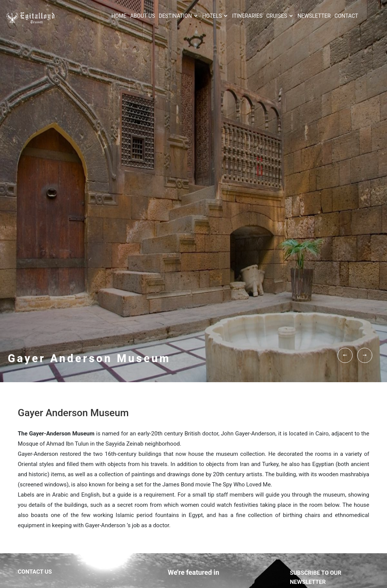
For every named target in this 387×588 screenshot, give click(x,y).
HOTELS (215, 16)
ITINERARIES (247, 16)
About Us (142, 16)
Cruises (280, 16)
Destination (179, 16)
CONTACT (346, 16)
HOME (119, 16)
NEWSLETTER (314, 16)
